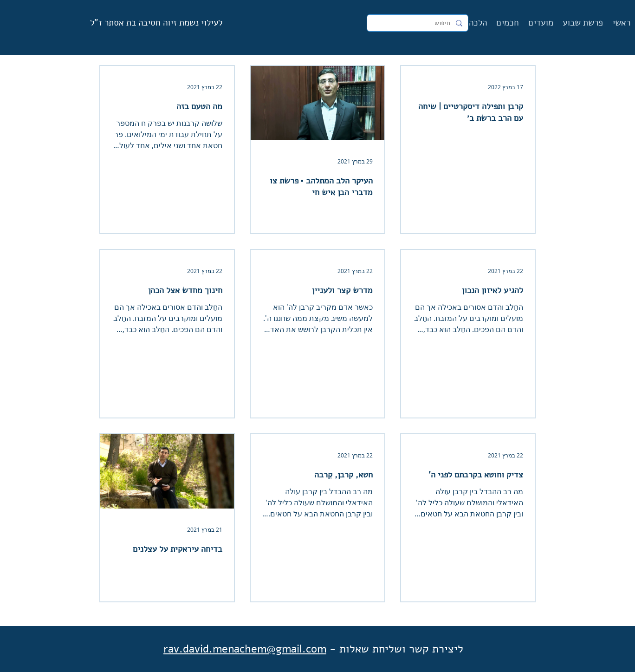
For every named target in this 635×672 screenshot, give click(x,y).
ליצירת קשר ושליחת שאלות (401, 649)
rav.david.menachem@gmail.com (245, 649)
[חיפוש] (418, 23)
